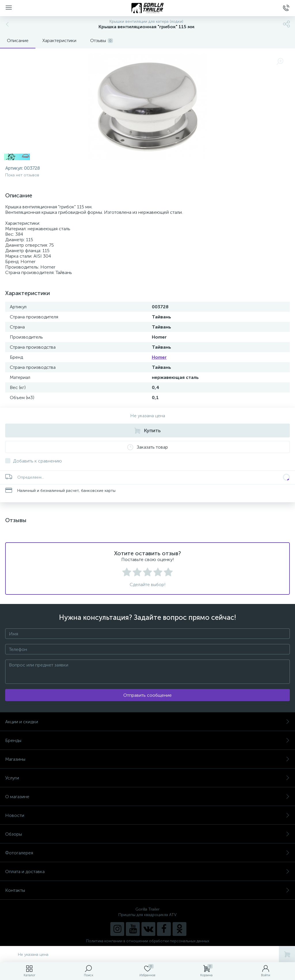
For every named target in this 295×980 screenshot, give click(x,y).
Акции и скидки (147, 722)
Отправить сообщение (147, 695)
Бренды (147, 740)
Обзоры (147, 834)
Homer (159, 357)
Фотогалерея (147, 853)
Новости (147, 815)
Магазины (147, 759)
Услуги (147, 778)
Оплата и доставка (147, 872)
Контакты (147, 890)
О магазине (147, 797)
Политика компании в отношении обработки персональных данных (148, 941)
